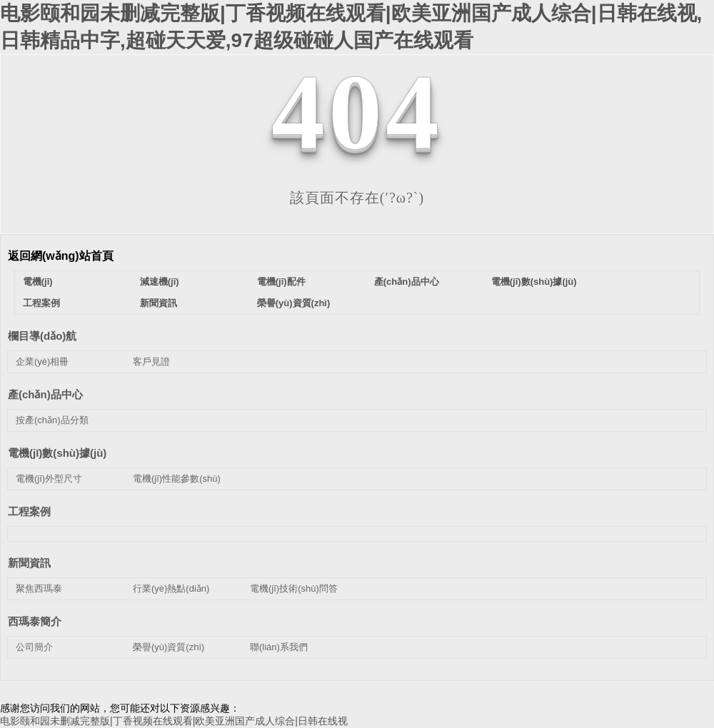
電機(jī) (38, 282)
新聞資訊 (159, 303)
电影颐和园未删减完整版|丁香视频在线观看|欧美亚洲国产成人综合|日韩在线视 (174, 721)
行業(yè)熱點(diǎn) (171, 588)
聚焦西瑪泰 (39, 588)
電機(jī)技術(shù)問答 (294, 588)
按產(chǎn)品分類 (52, 420)
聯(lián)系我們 (279, 647)
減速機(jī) (160, 282)
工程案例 (41, 303)
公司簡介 (34, 647)
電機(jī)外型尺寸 (49, 479)
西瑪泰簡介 (35, 621)
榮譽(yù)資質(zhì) (294, 303)
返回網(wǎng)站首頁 (61, 256)
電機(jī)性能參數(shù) (177, 479)
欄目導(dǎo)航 (42, 336)
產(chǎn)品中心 (407, 282)
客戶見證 (151, 362)
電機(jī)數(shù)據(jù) (534, 282)
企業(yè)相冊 (42, 362)
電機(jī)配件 (281, 282)
